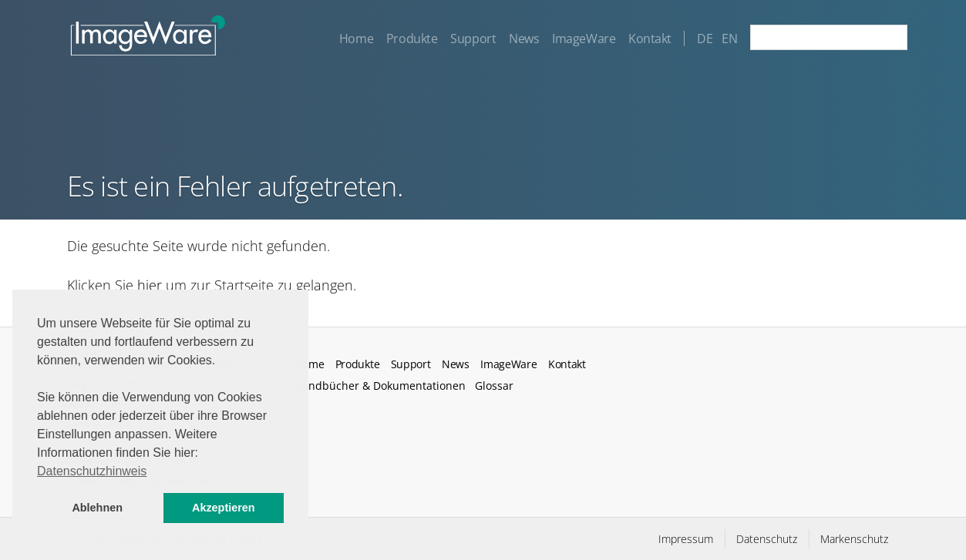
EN (729, 39)
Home (356, 39)
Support (473, 39)
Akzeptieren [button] (224, 508)
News (524, 39)
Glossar (494, 386)
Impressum (686, 539)
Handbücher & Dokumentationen (380, 386)
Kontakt (650, 39)
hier (150, 285)
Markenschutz (854, 539)
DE (705, 39)
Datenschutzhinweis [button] (92, 471)
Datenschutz (767, 539)
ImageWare (584, 39)
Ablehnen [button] (97, 508)
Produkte (412, 39)
